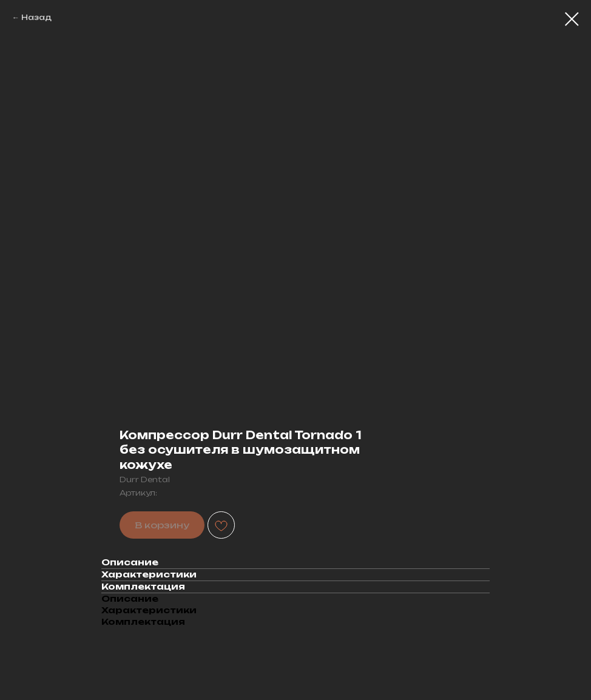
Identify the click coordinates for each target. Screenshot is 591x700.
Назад (36, 17)
